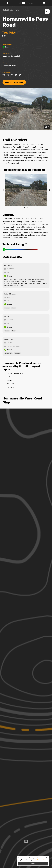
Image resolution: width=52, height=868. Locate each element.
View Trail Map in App (14, 82)
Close (33, 864)
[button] (9, 3)
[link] (26, 244)
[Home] (26, 3)
